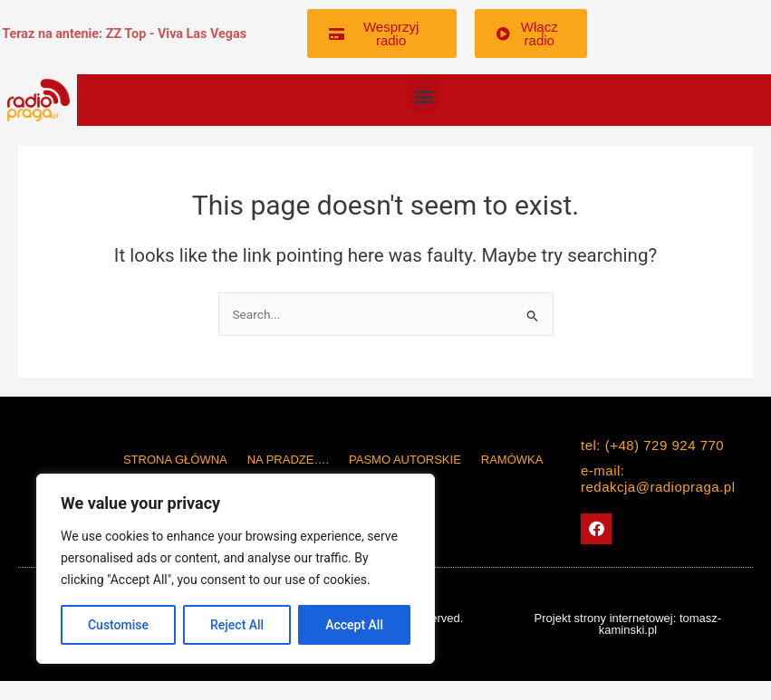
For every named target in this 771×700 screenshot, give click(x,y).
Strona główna (175, 460)
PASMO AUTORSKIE (405, 460)
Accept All (354, 625)
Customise (118, 625)
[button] (424, 96)
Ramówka (512, 460)
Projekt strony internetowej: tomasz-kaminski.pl (628, 624)
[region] (236, 569)
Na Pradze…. (288, 460)
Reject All (237, 625)
